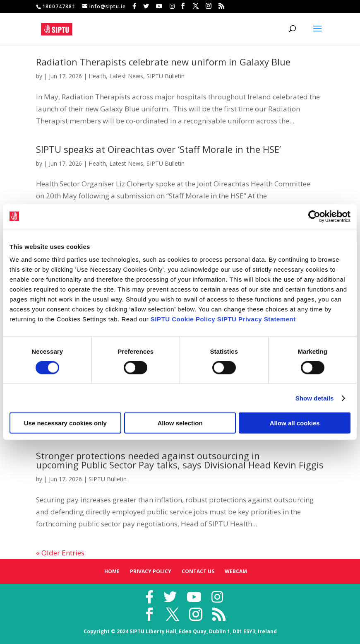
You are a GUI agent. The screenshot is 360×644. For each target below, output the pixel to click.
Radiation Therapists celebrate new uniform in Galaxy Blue (163, 62)
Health (97, 76)
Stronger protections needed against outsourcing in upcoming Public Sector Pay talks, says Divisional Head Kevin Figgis (180, 460)
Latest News (126, 76)
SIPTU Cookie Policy (183, 319)
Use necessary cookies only (65, 423)
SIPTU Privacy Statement (257, 319)
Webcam (236, 571)
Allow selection (180, 423)
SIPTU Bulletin (166, 76)
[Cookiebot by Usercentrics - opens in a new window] (314, 216)
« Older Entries (60, 553)
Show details (315, 398)
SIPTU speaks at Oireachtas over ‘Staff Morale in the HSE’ (158, 149)
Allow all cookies (295, 423)
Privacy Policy (151, 571)
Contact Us (198, 571)
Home (112, 571)
